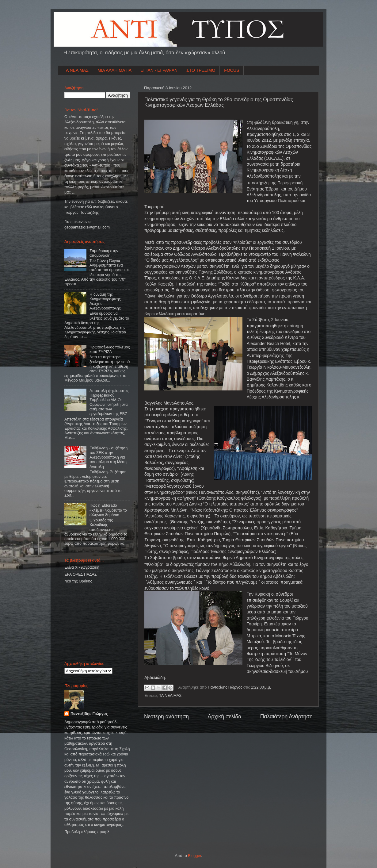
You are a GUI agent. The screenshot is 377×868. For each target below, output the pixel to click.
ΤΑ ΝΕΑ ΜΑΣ (76, 70)
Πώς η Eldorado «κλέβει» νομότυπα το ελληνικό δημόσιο (108, 510)
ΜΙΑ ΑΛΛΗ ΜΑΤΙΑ (114, 70)
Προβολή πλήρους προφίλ (87, 832)
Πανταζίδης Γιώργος (226, 687)
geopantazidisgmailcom (87, 227)
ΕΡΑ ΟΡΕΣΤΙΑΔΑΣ (81, 574)
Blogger (194, 856)
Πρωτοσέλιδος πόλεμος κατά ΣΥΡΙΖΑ (110, 350)
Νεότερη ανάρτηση (166, 716)
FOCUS (232, 70)
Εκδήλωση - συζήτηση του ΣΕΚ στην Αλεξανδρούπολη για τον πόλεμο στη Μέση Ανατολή (109, 457)
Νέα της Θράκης (78, 581)
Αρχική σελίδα (224, 716)
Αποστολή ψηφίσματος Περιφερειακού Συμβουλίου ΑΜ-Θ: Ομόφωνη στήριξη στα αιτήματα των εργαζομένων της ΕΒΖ (109, 402)
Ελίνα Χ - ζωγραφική (82, 567)
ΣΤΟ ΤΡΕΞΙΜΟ (201, 70)
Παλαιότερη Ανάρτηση (286, 716)
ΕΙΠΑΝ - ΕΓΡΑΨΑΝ (159, 70)
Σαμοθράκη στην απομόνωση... (104, 253)
